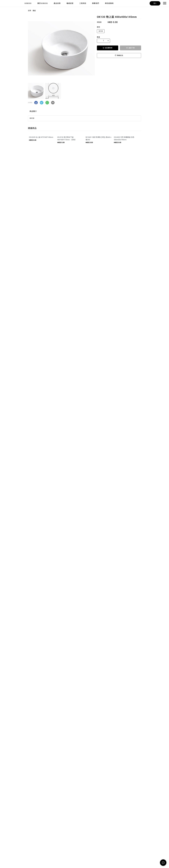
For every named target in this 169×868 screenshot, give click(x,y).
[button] (36, 103)
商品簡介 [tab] (33, 111)
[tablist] (84, 112)
